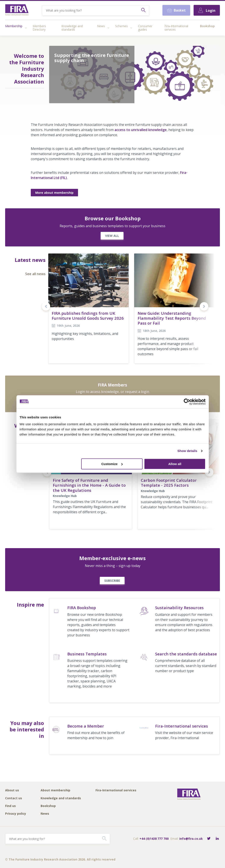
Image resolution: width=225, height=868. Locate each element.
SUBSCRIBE (112, 581)
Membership (14, 26)
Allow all (175, 464)
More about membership (54, 193)
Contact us (14, 798)
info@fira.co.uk (191, 839)
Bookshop (207, 26)
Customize (112, 464)
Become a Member (86, 726)
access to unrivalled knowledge (141, 130)
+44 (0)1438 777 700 (154, 839)
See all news (35, 274)
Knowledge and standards (72, 28)
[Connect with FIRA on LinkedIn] (217, 839)
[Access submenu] (26, 28)
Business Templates (87, 654)
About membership (55, 790)
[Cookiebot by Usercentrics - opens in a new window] (187, 402)
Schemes (121, 26)
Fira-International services (176, 28)
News (101, 26)
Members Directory (39, 28)
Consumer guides (145, 28)
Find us (10, 806)
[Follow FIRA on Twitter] (209, 839)
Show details (187, 451)
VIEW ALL (112, 236)
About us (12, 790)
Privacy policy (16, 814)
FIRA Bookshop (82, 608)
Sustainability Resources (179, 608)
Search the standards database (186, 654)
